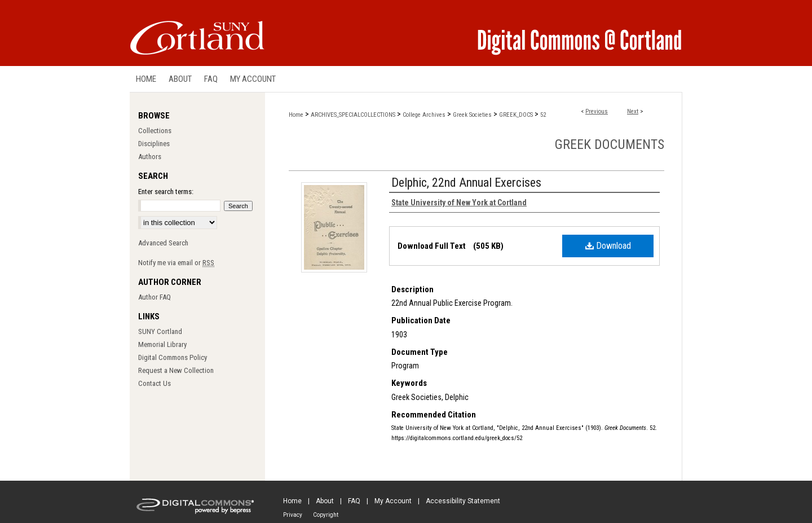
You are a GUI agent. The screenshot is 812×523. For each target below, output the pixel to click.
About (325, 501)
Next (633, 111)
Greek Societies (472, 115)
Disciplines (154, 144)
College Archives (424, 115)
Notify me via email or (176, 263)
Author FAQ (155, 297)
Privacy (293, 515)
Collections (155, 131)
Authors (150, 157)
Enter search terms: (166, 192)
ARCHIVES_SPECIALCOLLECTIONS (353, 115)
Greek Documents (610, 144)
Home (296, 115)
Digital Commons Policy (173, 357)
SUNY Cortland (160, 331)
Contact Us (155, 383)
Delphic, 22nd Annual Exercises (466, 183)
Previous (597, 111)
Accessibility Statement (463, 501)
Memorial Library (162, 344)
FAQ (354, 501)
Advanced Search (163, 243)
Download (608, 246)
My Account (393, 501)
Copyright (326, 515)
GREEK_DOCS (516, 115)
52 (543, 115)
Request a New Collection (176, 370)
